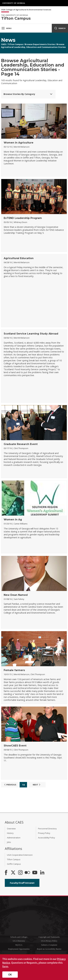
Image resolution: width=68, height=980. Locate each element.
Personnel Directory (47, 829)
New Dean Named (16, 595)
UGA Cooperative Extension (20, 855)
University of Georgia (14, 3)
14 (23, 785)
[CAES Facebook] (6, 873)
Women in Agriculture (19, 143)
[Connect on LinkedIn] (42, 873)
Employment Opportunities (19, 949)
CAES (4, 44)
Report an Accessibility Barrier (49, 949)
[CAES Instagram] (20, 873)
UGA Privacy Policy (49, 941)
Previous (10, 785)
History (10, 833)
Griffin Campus (14, 864)
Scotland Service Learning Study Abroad (31, 334)
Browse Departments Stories (40, 44)
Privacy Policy (44, 833)
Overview (11, 829)
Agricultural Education (19, 258)
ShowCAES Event (15, 746)
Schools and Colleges (19, 937)
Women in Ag (13, 520)
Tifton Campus (15, 44)
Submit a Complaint (49, 945)
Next (37, 785)
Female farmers (14, 670)
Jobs (9, 842)
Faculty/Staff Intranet (22, 883)
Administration (14, 838)
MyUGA (19, 945)
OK (10, 975)
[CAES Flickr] (27, 873)
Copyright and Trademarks (49, 937)
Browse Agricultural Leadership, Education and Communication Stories (33, 46)
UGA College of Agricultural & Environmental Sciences (26, 10)
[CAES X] (13, 873)
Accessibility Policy (46, 838)
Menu (6, 28)
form (5, 966)
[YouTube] (35, 873)
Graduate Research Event (21, 444)
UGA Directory (19, 941)
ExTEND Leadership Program (23, 218)
